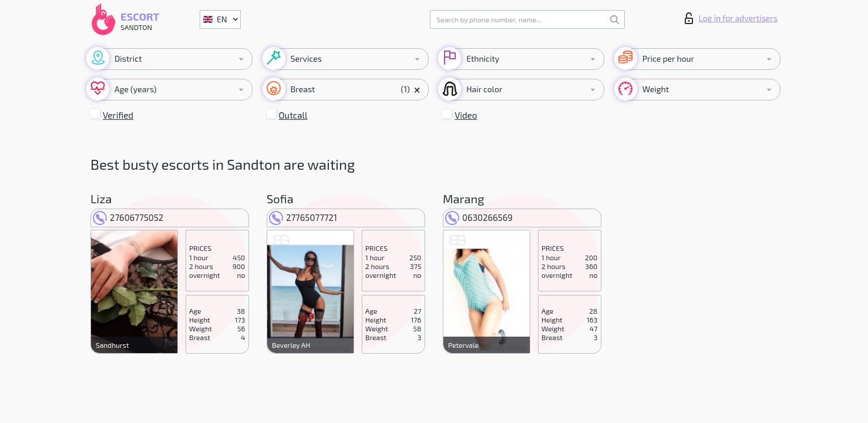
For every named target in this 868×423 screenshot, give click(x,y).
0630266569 (479, 217)
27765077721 (303, 217)
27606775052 (128, 217)
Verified (118, 115)
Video (466, 115)
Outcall (293, 115)
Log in (731, 18)
